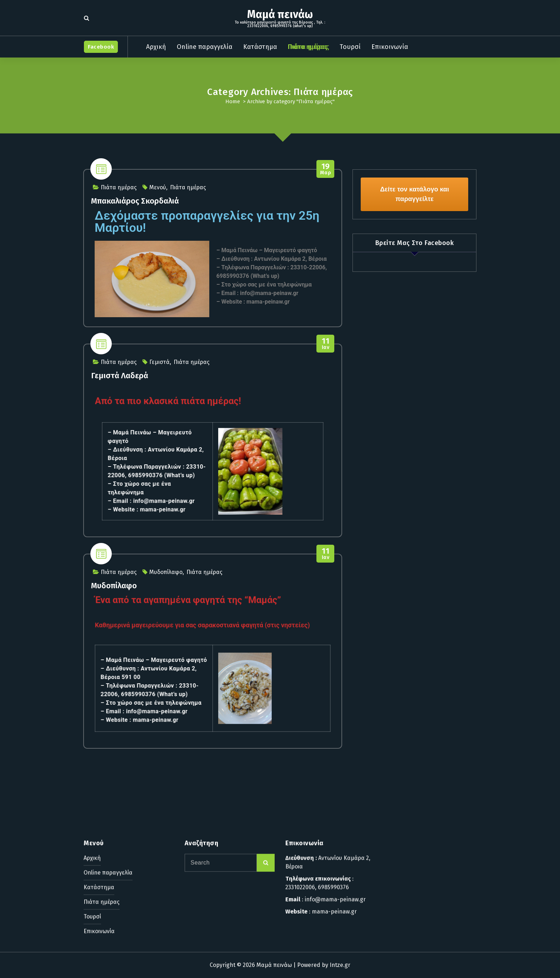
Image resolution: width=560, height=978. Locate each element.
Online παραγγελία (205, 47)
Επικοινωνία (390, 47)
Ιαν (326, 344)
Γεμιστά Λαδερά (120, 376)
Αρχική (156, 47)
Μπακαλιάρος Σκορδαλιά (135, 201)
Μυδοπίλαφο (166, 572)
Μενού (158, 187)
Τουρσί (350, 47)
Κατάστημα (260, 47)
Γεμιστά (159, 362)
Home (233, 101)
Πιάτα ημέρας (308, 47)
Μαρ (326, 169)
